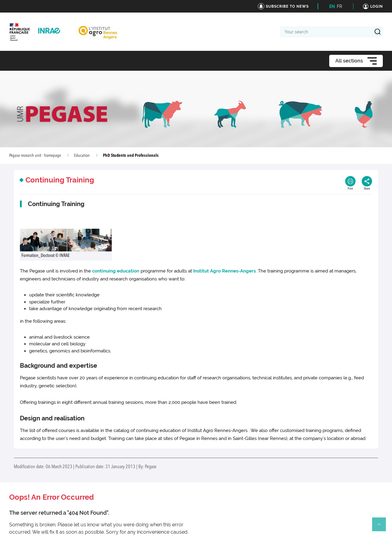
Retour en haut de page (382, 527)
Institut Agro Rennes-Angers (224, 271)
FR (339, 6)
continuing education (116, 271)
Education (82, 156)
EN (332, 6)
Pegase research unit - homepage (35, 156)
